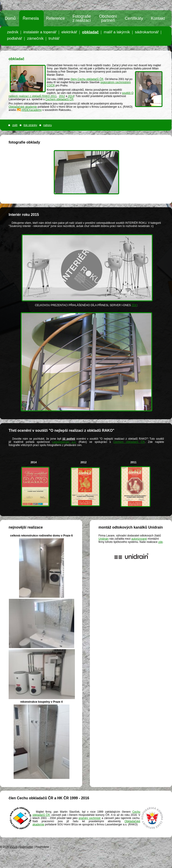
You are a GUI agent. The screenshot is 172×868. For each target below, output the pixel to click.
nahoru (48, 125)
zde (160, 542)
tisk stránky (30, 125)
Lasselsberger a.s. (64, 442)
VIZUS (14, 847)
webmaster (26, 847)
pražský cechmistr (90, 818)
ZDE (134, 305)
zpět (15, 125)
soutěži (127, 93)
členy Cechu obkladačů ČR (87, 79)
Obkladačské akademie (23, 107)
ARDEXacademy (32, 110)
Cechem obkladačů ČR (59, 99)
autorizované (139, 539)
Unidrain (104, 539)
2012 (62, 96)
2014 (71, 96)
